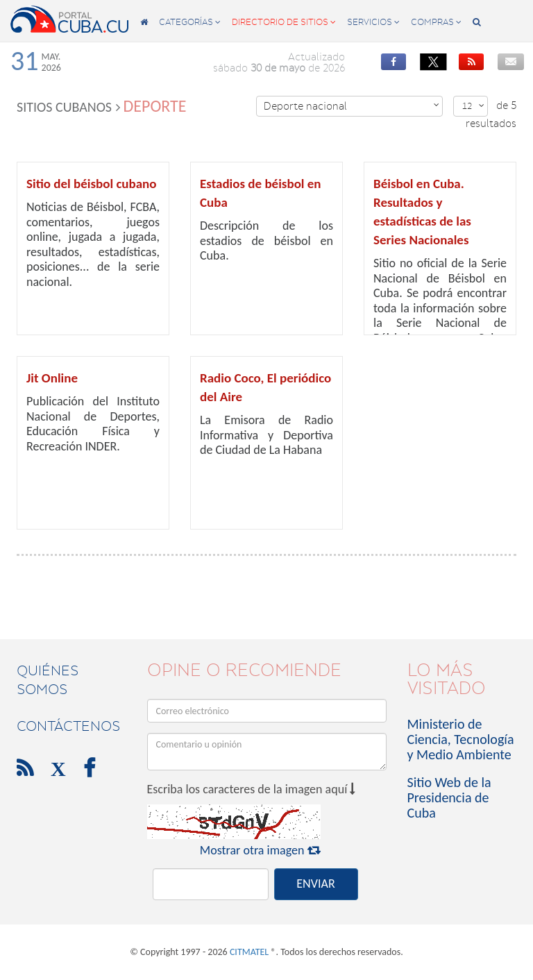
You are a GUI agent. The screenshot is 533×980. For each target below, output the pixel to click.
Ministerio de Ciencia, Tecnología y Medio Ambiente (461, 739)
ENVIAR (315, 884)
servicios (373, 22)
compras (436, 22)
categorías (190, 22)
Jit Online (52, 378)
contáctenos (68, 726)
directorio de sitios (284, 22)
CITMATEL (249, 952)
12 (473, 106)
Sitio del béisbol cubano (92, 184)
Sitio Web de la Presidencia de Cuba (449, 797)
